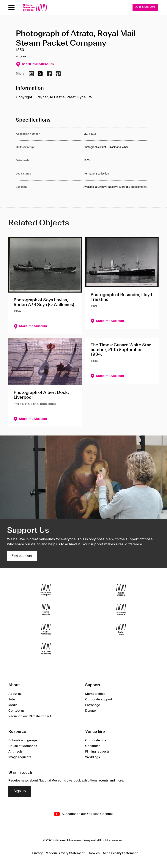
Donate (90, 711)
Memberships (95, 694)
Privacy (37, 853)
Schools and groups (23, 740)
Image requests (20, 757)
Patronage (93, 705)
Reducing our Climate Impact (30, 716)
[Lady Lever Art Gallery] (46, 649)
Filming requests (97, 752)
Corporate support (99, 699)
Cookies (94, 853)
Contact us (16, 711)
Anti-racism (17, 752)
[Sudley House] (121, 629)
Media (13, 705)
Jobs (12, 699)
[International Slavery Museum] (46, 610)
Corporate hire (96, 740)
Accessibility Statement (120, 853)
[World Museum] (121, 590)
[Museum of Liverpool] (46, 590)
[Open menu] (11, 8)
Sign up (20, 791)
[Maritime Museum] (121, 610)
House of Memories (23, 746)
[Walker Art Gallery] (46, 629)
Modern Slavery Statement (65, 853)
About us (15, 694)
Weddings (93, 757)
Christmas (93, 746)
